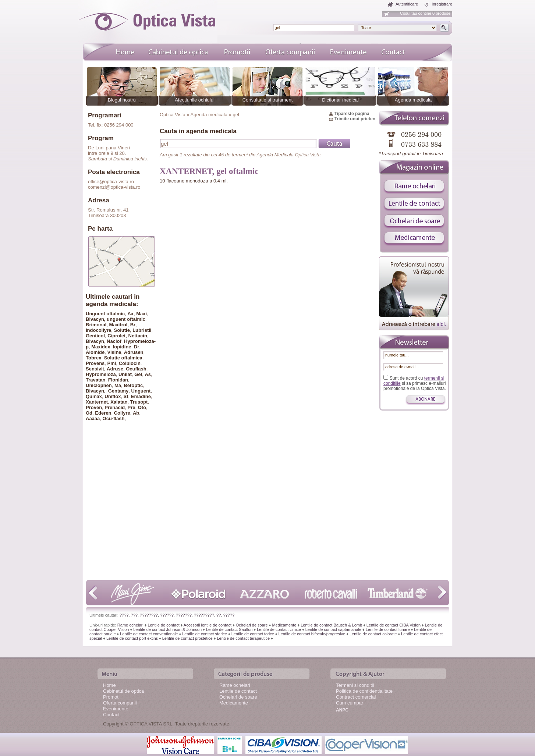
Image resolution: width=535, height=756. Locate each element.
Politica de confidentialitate (364, 691)
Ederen (103, 413)
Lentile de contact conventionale (149, 634)
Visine (114, 352)
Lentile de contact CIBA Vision (394, 625)
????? (229, 615)
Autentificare (407, 4)
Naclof (114, 341)
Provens (95, 363)
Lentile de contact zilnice (279, 629)
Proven (94, 407)
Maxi (141, 314)
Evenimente (116, 709)
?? (219, 615)
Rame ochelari (130, 625)
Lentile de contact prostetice (187, 638)
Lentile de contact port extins (132, 638)
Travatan (95, 380)
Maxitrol (118, 325)
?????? (167, 615)
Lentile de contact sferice (205, 634)
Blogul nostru (122, 100)
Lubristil (142, 330)
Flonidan (118, 380)
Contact (111, 715)
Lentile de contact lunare (388, 629)
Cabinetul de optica (123, 691)
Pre (131, 407)
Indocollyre (98, 330)
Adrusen (134, 352)
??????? (184, 615)
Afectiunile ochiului (195, 100)
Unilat (125, 374)
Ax (130, 314)
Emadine (141, 396)
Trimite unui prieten (355, 119)
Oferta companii (120, 703)
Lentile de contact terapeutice (243, 638)
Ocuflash (136, 369)
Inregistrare (442, 4)
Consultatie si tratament (268, 100)
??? (134, 615)
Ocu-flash (114, 418)
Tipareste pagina (352, 114)
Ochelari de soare (252, 625)
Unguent (141, 391)
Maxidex (101, 347)
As (148, 374)
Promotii (112, 697)
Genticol (95, 336)
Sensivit (95, 369)
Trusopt (139, 402)
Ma (118, 385)
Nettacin (138, 336)
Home (109, 685)
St (126, 396)
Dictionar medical (340, 100)
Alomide (95, 352)
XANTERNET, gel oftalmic (209, 171)
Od (89, 413)
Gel (138, 374)
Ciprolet (116, 336)
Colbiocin (130, 363)
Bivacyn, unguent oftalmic (116, 319)
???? (124, 615)
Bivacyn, (95, 391)
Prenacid (115, 407)
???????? (149, 615)
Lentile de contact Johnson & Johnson (167, 629)
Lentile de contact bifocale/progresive (312, 634)
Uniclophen (99, 385)
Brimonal (96, 325)
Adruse (115, 369)
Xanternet (97, 402)
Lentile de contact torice (253, 634)
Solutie (122, 330)
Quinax (94, 396)
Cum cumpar (350, 703)
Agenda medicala (413, 100)
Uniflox (113, 396)
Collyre (122, 413)
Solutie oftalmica (123, 358)
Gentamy (118, 391)
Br (133, 325)
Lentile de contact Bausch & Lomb (331, 625)
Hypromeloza (101, 374)
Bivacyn (95, 341)
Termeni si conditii (355, 685)
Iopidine (122, 347)
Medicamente (284, 625)
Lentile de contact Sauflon (229, 629)
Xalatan (119, 402)
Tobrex (93, 358)
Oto (142, 407)
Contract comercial (356, 697)
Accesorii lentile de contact (208, 625)
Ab (136, 413)
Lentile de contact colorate (373, 634)
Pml (112, 363)
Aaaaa (93, 418)
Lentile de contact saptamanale (333, 629)
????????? (204, 615)
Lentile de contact (163, 625)
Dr (137, 347)
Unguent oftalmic (105, 314)
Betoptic (133, 385)
